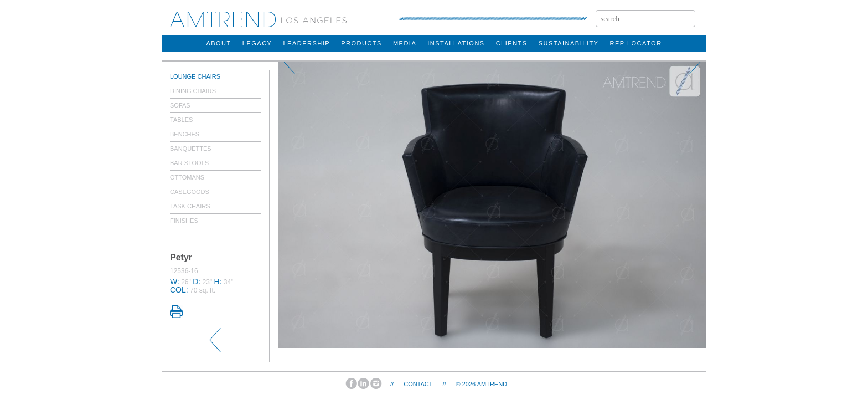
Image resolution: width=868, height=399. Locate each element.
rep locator (635, 43)
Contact (418, 384)
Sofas (180, 105)
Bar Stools (189, 163)
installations (456, 43)
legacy (257, 43)
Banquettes (191, 149)
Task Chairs (190, 206)
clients (512, 43)
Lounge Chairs (195, 76)
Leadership (306, 43)
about (218, 43)
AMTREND (492, 384)
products (361, 43)
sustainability (569, 43)
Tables (181, 120)
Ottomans (187, 177)
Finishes (184, 221)
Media (405, 43)
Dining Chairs (193, 91)
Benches (185, 134)
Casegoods (190, 192)
